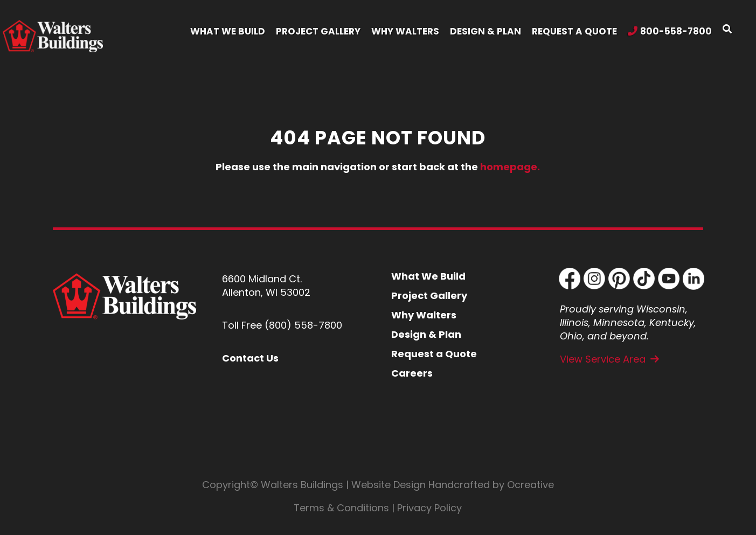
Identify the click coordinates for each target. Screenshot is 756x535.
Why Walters (424, 315)
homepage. (510, 167)
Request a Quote (434, 354)
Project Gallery (429, 296)
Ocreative (530, 485)
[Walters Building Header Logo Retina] (53, 25)
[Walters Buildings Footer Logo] (124, 278)
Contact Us (250, 358)
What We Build (428, 276)
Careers (412, 373)
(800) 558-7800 (303, 325)
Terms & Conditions (341, 508)
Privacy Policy (429, 508)
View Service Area (603, 359)
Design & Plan (426, 334)
